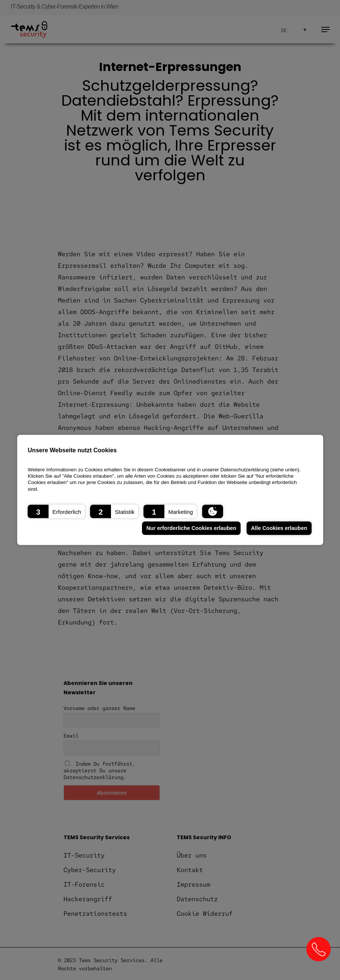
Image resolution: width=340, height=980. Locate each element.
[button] (56, 512)
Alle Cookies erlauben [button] (279, 528)
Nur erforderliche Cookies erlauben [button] (191, 528)
